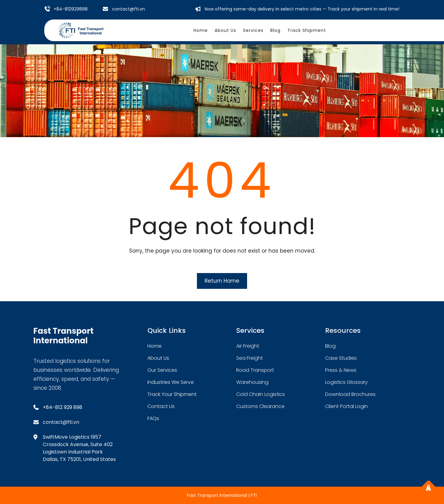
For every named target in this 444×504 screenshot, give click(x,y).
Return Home (222, 281)
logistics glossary (346, 382)
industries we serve (171, 382)
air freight (248, 346)
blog (330, 346)
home (155, 346)
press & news (341, 370)
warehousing (252, 382)
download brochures (350, 394)
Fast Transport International (64, 336)
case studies (341, 358)
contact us (161, 406)
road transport (255, 370)
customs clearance (260, 406)
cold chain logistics (261, 394)
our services (162, 370)
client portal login (346, 406)
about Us (158, 358)
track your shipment (172, 394)
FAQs (153, 418)
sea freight (250, 358)
